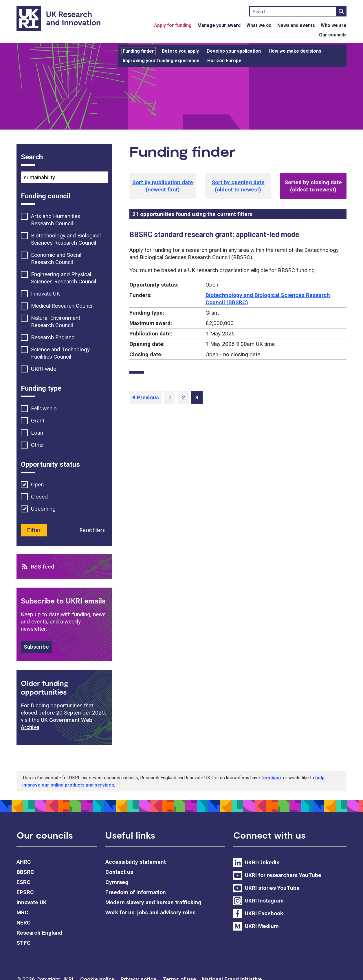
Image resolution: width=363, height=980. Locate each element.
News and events (296, 25)
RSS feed (43, 567)
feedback (272, 778)
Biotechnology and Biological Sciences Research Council (66, 239)
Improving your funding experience (161, 61)
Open (37, 485)
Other (38, 445)
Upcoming (43, 509)
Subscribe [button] (36, 647)
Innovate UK (45, 294)
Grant (38, 421)
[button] (163, 186)
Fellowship (44, 408)
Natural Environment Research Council (56, 322)
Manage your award (219, 25)
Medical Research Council (62, 306)
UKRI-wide (44, 369)
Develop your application (234, 51)
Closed (39, 497)
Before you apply (180, 51)
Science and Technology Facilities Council (60, 353)
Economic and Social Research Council (56, 259)
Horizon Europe (224, 61)
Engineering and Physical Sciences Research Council (64, 278)
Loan (37, 433)
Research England (53, 337)
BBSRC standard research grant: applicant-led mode (214, 235)
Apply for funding (173, 25)
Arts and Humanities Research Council (56, 220)
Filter (34, 530)
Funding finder (138, 51)
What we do (259, 25)
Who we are (334, 25)
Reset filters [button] (92, 530)
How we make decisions (295, 51)
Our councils (333, 35)
